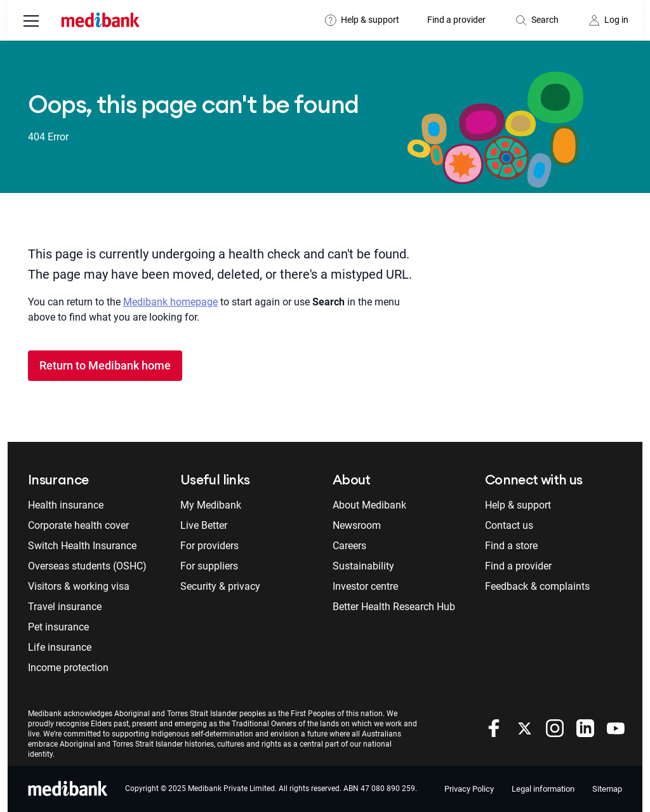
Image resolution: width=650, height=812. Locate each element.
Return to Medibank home (105, 365)
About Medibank (369, 505)
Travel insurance (65, 607)
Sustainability (363, 566)
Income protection (68, 668)
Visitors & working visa (79, 586)
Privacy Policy (469, 789)
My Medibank (211, 505)
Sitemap (607, 789)
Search (545, 20)
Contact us (509, 525)
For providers (209, 546)
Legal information (543, 789)
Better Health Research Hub (394, 607)
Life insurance (60, 647)
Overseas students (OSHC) (87, 566)
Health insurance (66, 505)
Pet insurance (58, 627)
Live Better (204, 525)
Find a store (511, 546)
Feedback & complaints (537, 586)
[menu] (31, 22)
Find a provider (456, 20)
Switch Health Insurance (82, 546)
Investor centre (365, 586)
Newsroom (357, 525)
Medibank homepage (170, 302)
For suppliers (209, 566)
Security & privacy (220, 586)
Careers (349, 546)
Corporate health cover (78, 525)
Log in (616, 20)
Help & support (370, 20)
